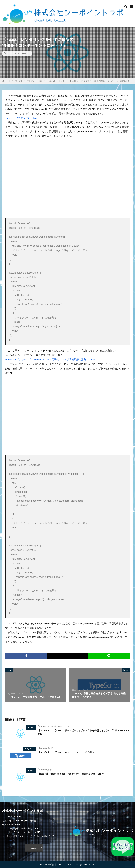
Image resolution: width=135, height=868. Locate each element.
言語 (40, 81)
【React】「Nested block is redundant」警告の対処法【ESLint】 (74, 774)
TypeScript (31, 749)
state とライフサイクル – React (22, 118)
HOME (8, 81)
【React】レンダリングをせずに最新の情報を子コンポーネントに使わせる (99, 81)
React (26, 53)
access (34, 848)
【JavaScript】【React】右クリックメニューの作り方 (68, 752)
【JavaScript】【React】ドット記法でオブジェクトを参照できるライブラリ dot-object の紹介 (83, 732)
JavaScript (51, 81)
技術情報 (19, 81)
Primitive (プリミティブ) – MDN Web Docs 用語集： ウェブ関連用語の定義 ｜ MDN (50, 359)
